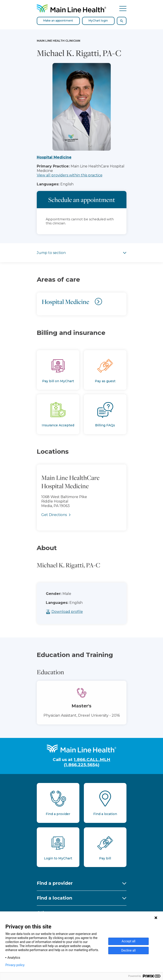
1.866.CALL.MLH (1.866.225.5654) (87, 762)
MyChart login (98, 21)
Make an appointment (58, 21)
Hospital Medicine (54, 157)
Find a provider (55, 883)
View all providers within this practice (70, 175)
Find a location (54, 898)
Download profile (78, 612)
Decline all (128, 950)
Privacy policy (15, 965)
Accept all (128, 941)
